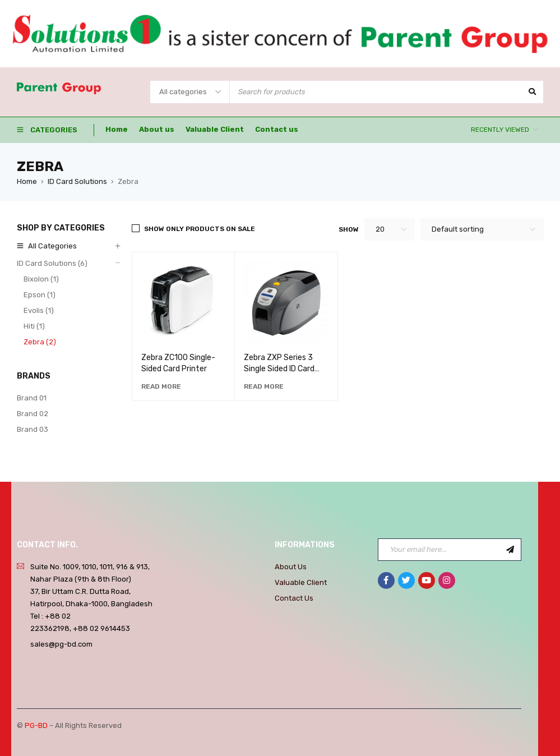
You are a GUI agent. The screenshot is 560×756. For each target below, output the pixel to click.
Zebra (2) (40, 342)
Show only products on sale (200, 229)
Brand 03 (33, 429)
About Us (291, 567)
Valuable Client (301, 582)
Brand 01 (32, 398)
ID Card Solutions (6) (52, 263)
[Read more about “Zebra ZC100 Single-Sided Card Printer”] (161, 386)
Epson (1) (40, 295)
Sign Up (510, 550)
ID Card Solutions (77, 181)
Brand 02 (33, 414)
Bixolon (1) (41, 279)
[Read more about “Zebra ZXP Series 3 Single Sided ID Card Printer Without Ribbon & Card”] (264, 386)
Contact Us (294, 598)
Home (27, 181)
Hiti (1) (34, 326)
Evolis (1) (39, 310)
